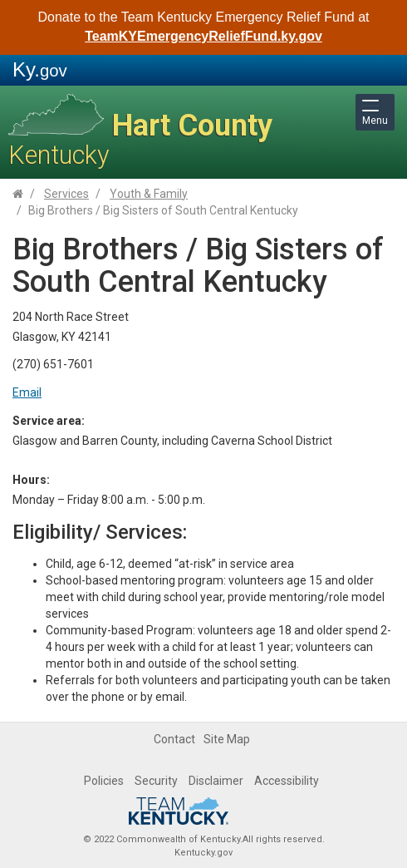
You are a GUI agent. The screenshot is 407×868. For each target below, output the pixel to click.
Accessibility (287, 781)
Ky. (40, 69)
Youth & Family (149, 194)
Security (156, 781)
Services (66, 194)
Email (27, 392)
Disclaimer (216, 781)
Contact (174, 739)
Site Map (227, 739)
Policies (104, 781)
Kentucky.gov (203, 853)
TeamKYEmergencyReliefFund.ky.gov (203, 36)
